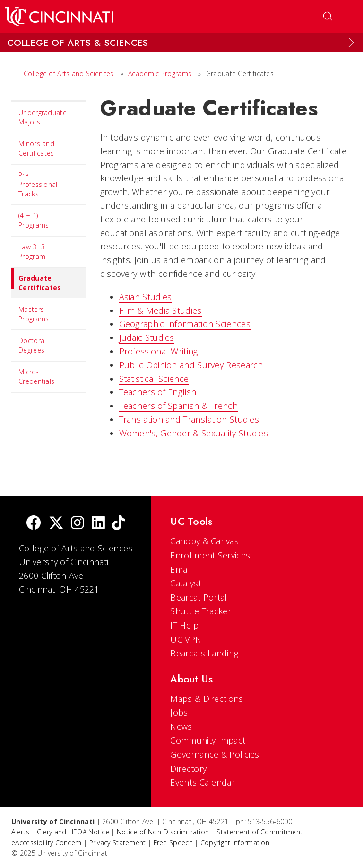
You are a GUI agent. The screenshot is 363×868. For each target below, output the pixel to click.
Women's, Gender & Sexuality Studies (194, 433)
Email (181, 569)
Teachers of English (158, 392)
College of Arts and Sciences (69, 74)
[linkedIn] (98, 524)
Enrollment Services (210, 555)
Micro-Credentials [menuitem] (36, 376)
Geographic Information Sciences (185, 324)
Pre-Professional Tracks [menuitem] (38, 184)
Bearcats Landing (204, 653)
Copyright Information (235, 843)
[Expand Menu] (351, 43)
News (181, 726)
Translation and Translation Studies (189, 419)
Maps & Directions (207, 699)
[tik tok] (119, 524)
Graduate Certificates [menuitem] (36, 280)
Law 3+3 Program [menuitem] (32, 252)
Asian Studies (146, 297)
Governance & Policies (215, 754)
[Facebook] (34, 524)
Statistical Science (154, 379)
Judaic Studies (147, 337)
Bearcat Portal (199, 597)
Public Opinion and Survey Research (191, 365)
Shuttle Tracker (201, 611)
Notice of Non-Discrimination (163, 832)
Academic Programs (160, 74)
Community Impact (208, 740)
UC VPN (186, 639)
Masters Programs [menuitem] (34, 314)
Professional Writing (159, 351)
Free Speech (173, 843)
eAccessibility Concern (47, 843)
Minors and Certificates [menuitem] (36, 148)
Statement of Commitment (259, 832)
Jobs (179, 712)
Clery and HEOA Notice (73, 832)
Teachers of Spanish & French (178, 406)
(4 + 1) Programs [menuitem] (34, 220)
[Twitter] (56, 524)
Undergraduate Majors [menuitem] (43, 117)
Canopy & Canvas (204, 541)
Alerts (20, 832)
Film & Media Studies (160, 310)
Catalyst (186, 583)
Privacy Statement (118, 843)
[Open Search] (328, 17)
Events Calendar (203, 782)
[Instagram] (78, 524)
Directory (188, 769)
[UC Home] (59, 17)
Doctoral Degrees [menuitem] (32, 345)
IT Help (184, 625)
